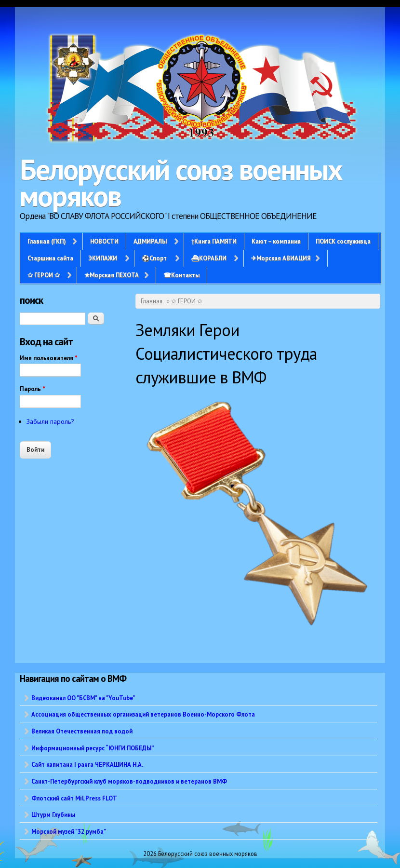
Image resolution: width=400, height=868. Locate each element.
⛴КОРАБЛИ (209, 258)
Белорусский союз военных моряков (181, 183)
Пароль (33, 389)
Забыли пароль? (50, 421)
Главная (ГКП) (47, 241)
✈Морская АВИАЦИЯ (281, 258)
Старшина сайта (50, 258)
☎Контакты (181, 275)
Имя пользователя (49, 358)
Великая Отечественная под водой (82, 731)
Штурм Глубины (53, 814)
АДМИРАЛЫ (150, 241)
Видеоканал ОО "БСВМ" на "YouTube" (83, 698)
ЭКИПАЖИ (103, 258)
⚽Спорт (154, 258)
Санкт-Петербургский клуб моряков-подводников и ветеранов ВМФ (129, 781)
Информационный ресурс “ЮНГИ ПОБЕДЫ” (93, 748)
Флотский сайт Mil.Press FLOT (74, 798)
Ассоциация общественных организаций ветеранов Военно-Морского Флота (143, 714)
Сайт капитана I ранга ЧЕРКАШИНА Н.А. (87, 764)
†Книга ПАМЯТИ (214, 241)
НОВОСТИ (104, 241)
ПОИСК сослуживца (343, 241)
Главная (152, 301)
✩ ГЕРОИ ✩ (44, 275)
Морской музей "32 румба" (69, 831)
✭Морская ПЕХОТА (112, 275)
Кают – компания (276, 241)
